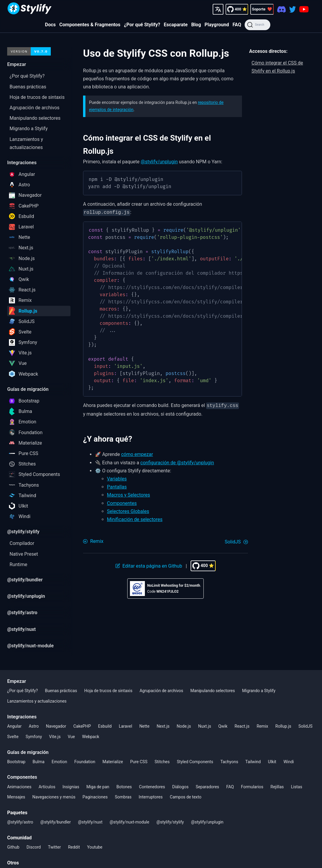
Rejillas (277, 787)
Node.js (184, 726)
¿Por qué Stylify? (142, 25)
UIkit (272, 762)
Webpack (91, 737)
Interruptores (151, 797)
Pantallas (117, 486)
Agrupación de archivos (161, 691)
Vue (71, 737)
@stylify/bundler (56, 822)
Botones (124, 787)
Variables (117, 478)
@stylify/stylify (170, 822)
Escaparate (176, 25)
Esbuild (105, 726)
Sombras (123, 797)
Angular (14, 726)
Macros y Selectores (128, 494)
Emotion (59, 762)
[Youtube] (304, 9)
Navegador (56, 726)
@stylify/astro (20, 822)
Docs (50, 25)
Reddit (74, 847)
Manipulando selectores (213, 691)
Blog (196, 25)
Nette (144, 726)
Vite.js (55, 737)
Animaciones (19, 787)
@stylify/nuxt (90, 822)
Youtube (95, 847)
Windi (289, 762)
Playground (217, 25)
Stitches (162, 762)
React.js (242, 726)
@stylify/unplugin (159, 162)
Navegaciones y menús (54, 797)
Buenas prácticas (61, 691)
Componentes (122, 502)
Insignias (71, 787)
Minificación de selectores (135, 518)
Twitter (54, 847)
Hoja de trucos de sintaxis (108, 691)
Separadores (207, 787)
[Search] (257, 25)
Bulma (39, 762)
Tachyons (229, 762)
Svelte (13, 737)
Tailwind (253, 762)
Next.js (163, 726)
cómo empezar (137, 453)
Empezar (17, 681)
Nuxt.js (205, 726)
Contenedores (152, 787)
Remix (262, 726)
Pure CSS (139, 762)
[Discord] (282, 9)
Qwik (223, 726)
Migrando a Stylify (259, 691)
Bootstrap (16, 762)
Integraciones (22, 717)
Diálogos (180, 787)
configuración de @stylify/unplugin (177, 461)
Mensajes (16, 797)
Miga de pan (98, 787)
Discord (34, 847)
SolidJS (305, 726)
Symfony (34, 737)
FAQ (237, 25)
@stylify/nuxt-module (129, 822)
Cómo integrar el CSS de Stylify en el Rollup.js (277, 67)
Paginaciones (95, 797)
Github (13, 847)
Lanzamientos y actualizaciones (37, 701)
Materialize (113, 762)
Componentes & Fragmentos (90, 25)
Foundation (85, 762)
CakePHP (82, 726)
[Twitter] (293, 9)
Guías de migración (28, 752)
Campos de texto (186, 797)
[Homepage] (30, 9)
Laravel (126, 726)
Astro (34, 726)
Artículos (47, 787)
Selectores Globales (128, 510)
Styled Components (195, 762)
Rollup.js (283, 726)
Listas (297, 787)
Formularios (252, 787)
